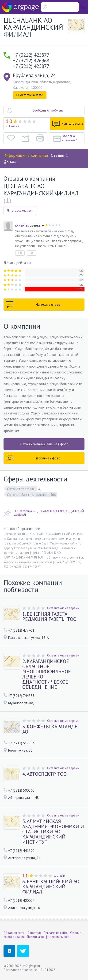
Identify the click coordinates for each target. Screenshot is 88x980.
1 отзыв (14, 126)
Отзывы (59, 155)
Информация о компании (26, 155)
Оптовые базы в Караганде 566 (31, 495)
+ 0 (20, 253)
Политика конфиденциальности (49, 937)
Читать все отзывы (20, 211)
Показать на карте (30, 95)
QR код (10, 161)
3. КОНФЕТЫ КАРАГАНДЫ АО (50, 729)
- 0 (31, 253)
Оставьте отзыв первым (63, 608)
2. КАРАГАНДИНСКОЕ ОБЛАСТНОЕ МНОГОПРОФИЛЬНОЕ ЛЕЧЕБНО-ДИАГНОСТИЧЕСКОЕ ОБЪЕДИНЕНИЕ (46, 674)
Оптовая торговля (21, 489)
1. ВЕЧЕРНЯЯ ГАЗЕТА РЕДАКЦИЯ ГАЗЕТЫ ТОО (49, 617)
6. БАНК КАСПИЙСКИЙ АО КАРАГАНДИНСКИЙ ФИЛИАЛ (51, 887)
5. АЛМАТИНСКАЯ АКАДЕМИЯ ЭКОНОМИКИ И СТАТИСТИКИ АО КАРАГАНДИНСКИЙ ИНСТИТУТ (53, 832)
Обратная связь (14, 933)
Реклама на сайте (56, 933)
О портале (34, 933)
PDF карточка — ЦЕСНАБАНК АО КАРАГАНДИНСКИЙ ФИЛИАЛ (44, 513)
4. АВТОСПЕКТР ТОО (44, 774)
